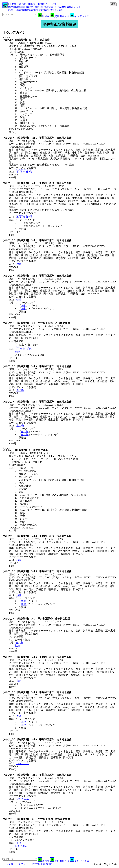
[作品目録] (13, 7)
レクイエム (23, 763)
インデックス (79, 16)
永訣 (19, 681)
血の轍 (20, 390)
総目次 (44, 16)
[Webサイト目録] (78, 7)
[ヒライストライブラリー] (17, 864)
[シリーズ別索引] (16, 10)
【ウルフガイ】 (14, 32)
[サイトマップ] (49, 4)
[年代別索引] (30, 10)
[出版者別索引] (43, 10)
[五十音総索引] (57, 10)
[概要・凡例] (36, 4)
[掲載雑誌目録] (51, 7)
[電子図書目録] (37, 7)
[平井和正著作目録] (19, 4)
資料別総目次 (60, 16)
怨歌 (19, 264)
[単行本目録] (24, 7)
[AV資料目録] (64, 7)
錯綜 (19, 560)
